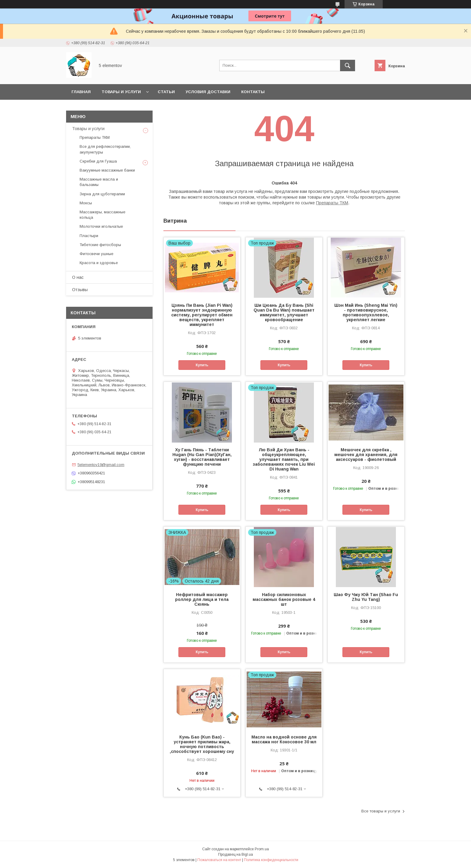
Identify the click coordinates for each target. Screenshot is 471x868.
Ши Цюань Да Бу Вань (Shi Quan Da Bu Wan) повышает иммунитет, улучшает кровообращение (284, 312)
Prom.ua (262, 849)
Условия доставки (208, 92)
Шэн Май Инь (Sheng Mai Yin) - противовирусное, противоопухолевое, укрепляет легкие (366, 312)
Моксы (86, 203)
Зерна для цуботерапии (102, 194)
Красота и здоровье (99, 263)
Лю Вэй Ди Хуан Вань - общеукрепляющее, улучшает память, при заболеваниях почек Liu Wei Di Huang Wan (284, 459)
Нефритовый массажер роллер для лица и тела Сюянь (202, 599)
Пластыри (89, 236)
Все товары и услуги (381, 811)
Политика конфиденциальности (271, 860)
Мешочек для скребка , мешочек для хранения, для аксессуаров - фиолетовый (366, 455)
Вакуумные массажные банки (107, 170)
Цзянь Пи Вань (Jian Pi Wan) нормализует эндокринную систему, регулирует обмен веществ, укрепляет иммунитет (202, 315)
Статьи (166, 92)
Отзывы (80, 290)
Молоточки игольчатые (101, 226)
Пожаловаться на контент (219, 860)
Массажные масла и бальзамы (99, 182)
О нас (78, 277)
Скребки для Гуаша (98, 161)
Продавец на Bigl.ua (235, 854)
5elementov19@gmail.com (101, 465)
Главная (81, 92)
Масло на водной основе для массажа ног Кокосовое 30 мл (284, 739)
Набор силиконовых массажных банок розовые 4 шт (284, 599)
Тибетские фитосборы (100, 245)
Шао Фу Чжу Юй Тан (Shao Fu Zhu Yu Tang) (366, 597)
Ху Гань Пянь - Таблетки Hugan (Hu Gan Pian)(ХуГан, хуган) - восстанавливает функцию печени (202, 457)
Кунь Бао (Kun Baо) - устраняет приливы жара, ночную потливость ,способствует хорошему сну (202, 744)
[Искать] (348, 65)
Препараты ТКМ (332, 203)
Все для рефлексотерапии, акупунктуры (105, 149)
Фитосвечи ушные (96, 254)
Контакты (253, 92)
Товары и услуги (121, 92)
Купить (202, 365)
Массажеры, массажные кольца (102, 215)
